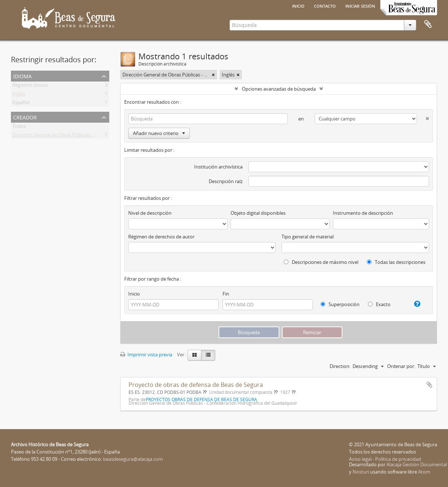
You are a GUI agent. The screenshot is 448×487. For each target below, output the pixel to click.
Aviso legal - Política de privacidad (385, 459)
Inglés (19, 95)
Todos (19, 127)
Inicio (298, 5)
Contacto (325, 5)
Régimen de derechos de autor (161, 237)
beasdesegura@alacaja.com (133, 459)
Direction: (340, 366)
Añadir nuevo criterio (159, 133)
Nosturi (361, 472)
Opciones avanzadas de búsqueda (279, 89)
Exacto (379, 304)
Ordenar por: (401, 366)
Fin (226, 294)
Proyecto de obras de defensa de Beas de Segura (196, 385)
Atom (424, 472)
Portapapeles (428, 24)
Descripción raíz (226, 181)
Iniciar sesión (360, 5)
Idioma (22, 76)
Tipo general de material (308, 237)
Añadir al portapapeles (429, 385)
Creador (25, 117)
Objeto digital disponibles (258, 213)
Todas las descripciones (396, 262)
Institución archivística (218, 167)
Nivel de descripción (150, 213)
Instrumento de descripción (363, 213)
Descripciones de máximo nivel (321, 262)
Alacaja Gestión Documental (417, 464)
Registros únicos (30, 86)
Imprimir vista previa (146, 355)
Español (21, 104)
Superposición (340, 304)
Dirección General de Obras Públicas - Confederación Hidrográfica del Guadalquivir (101, 136)
